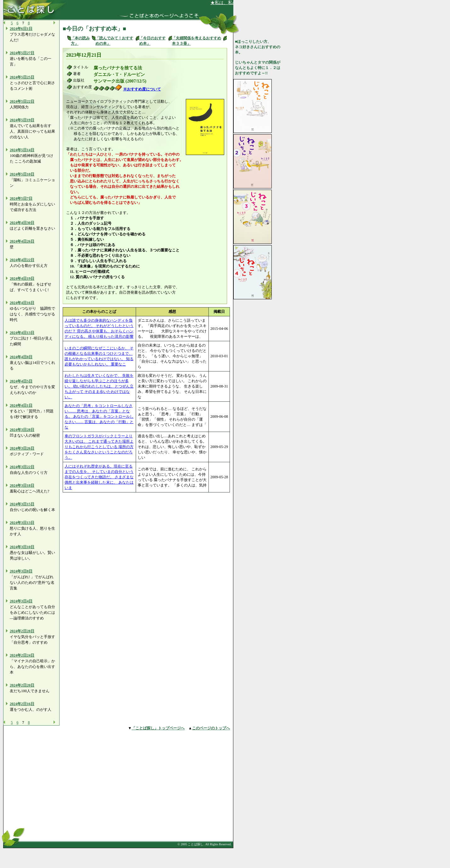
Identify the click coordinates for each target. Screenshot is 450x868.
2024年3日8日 (21, 571)
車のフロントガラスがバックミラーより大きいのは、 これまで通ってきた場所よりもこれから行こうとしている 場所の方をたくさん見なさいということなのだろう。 (99, 447)
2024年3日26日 (22, 448)
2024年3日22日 (22, 467)
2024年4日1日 (21, 405)
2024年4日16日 (22, 303)
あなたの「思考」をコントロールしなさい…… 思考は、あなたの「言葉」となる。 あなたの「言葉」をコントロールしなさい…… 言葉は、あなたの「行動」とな (99, 417)
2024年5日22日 (22, 101)
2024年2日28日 (22, 631)
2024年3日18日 (22, 486)
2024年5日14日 (22, 150)
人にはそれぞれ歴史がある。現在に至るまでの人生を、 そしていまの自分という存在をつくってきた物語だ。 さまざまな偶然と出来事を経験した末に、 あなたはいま (99, 477)
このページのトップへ (211, 728)
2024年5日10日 (22, 174)
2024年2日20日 (22, 685)
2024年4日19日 (22, 279)
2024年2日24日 (22, 655)
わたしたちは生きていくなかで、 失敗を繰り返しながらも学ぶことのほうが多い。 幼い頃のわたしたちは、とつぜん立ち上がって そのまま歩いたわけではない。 (99, 386)
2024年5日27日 (22, 53)
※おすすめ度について (142, 89)
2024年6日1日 (21, 29)
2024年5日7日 (21, 198)
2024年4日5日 (21, 381)
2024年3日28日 (22, 430)
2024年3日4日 (21, 601)
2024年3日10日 (22, 547)
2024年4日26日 (22, 241)
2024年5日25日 (22, 77)
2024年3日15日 (22, 504)
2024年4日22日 (22, 260)
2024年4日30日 (22, 223)
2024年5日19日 (22, 120)
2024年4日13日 (22, 333)
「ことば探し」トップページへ (158, 728)
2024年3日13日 (22, 523)
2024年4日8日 (21, 357)
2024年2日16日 (22, 704)
